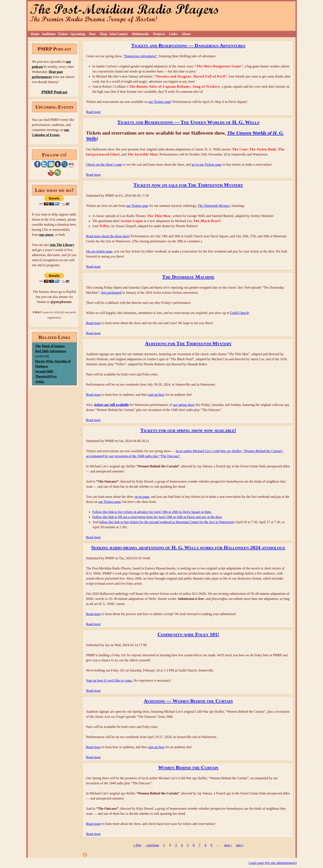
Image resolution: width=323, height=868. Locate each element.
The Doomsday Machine (188, 277)
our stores (46, 235)
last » (240, 845)
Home (35, 34)
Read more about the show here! (108, 236)
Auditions (48, 34)
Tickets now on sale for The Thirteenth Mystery (188, 185)
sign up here (156, 395)
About (186, 34)
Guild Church (239, 313)
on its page (142, 497)
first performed (111, 293)
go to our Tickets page (207, 164)
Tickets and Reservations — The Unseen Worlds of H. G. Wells (188, 122)
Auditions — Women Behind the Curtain (188, 701)
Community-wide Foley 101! (188, 634)
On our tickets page (99, 251)
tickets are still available (111, 405)
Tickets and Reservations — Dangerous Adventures (188, 45)
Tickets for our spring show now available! (188, 430)
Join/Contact (119, 34)
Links (173, 34)
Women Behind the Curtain (188, 767)
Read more (93, 112)
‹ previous (152, 845)
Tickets (63, 34)
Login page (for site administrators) (273, 863)
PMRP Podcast (54, 92)
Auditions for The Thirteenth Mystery (188, 343)
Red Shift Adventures (51, 351)
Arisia (40, 381)
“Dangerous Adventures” (140, 56)
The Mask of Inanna (50, 346)
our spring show (184, 405)
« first (137, 845)
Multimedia (140, 34)
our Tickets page (160, 102)
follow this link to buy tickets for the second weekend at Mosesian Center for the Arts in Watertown (166, 522)
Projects (159, 34)
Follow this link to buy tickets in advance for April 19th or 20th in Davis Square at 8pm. (152, 512)
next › (228, 845)
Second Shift (44, 371)
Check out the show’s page (104, 164)
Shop (103, 34)
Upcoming (78, 34)
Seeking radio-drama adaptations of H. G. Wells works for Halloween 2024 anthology (188, 547)
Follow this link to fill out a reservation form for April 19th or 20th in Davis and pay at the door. (157, 517)
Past (92, 34)
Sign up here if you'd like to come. (109, 680)
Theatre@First (46, 376)
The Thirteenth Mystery (214, 206)
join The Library (62, 245)
